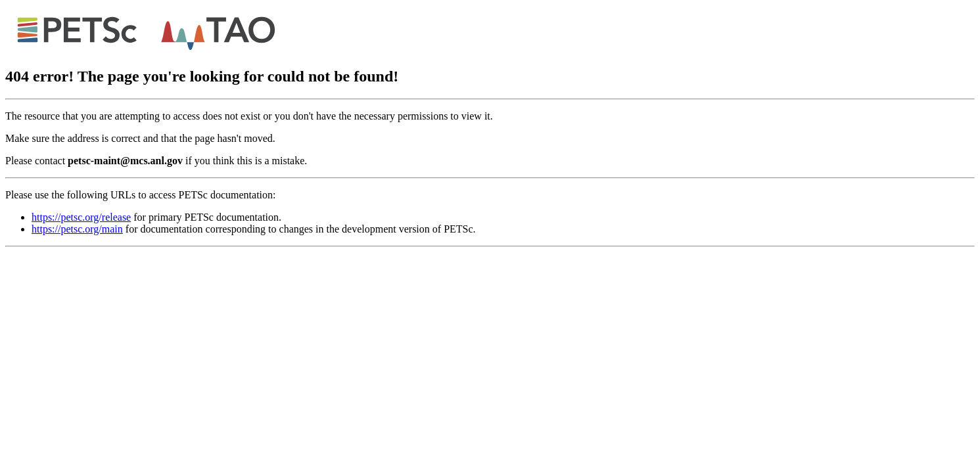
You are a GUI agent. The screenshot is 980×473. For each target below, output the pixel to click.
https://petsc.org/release (81, 217)
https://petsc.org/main (77, 229)
